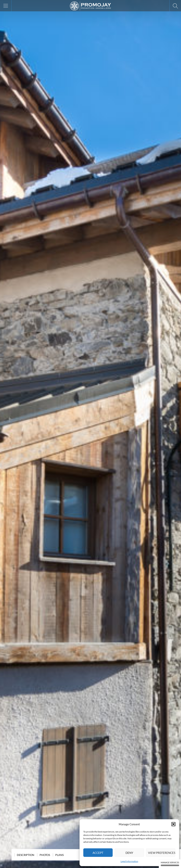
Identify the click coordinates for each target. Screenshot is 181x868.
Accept (98, 853)
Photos (45, 855)
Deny (129, 853)
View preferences (162, 853)
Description (26, 855)
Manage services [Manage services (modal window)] (170, 864)
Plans (59, 855)
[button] (173, 824)
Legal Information (129, 861)
